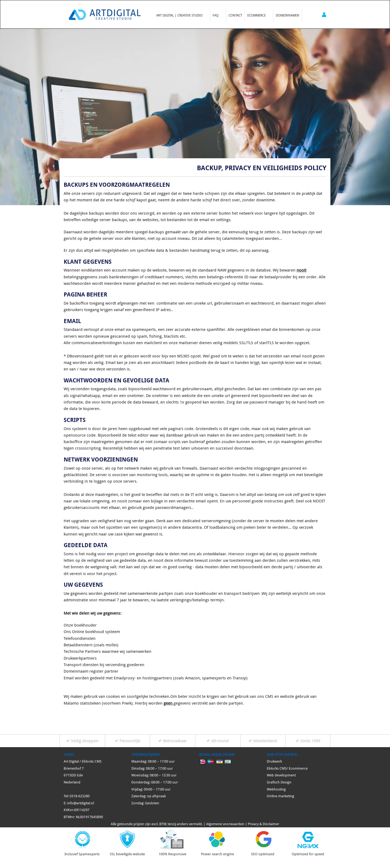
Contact (235, 15)
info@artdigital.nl (81, 803)
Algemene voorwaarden (225, 824)
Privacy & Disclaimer (264, 824)
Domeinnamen (287, 15)
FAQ (217, 14)
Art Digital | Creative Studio (181, 14)
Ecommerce (258, 14)
